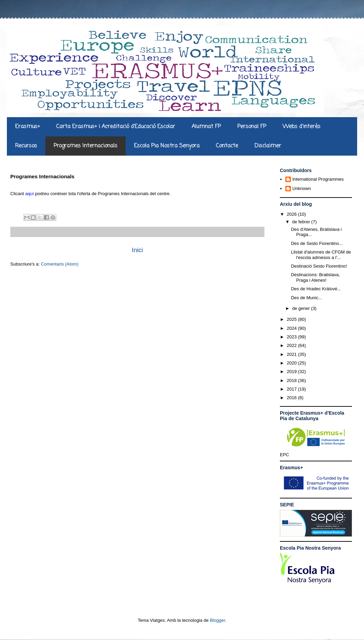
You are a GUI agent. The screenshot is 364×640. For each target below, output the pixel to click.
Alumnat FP (206, 127)
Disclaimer (268, 146)
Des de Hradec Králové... (316, 289)
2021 (292, 354)
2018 (292, 380)
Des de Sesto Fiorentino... (317, 243)
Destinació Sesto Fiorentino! (319, 266)
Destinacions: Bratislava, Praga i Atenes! (315, 277)
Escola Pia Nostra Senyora (167, 146)
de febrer (302, 222)
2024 (292, 328)
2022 (292, 345)
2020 (292, 363)
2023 (292, 337)
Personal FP (252, 127)
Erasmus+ (27, 127)
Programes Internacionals (86, 146)
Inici (137, 250)
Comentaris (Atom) (60, 264)
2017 (292, 389)
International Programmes (318, 179)
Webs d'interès (302, 127)
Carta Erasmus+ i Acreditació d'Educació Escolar (116, 127)
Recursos (26, 146)
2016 (292, 398)
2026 (292, 214)
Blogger (217, 620)
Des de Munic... (306, 298)
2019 (292, 372)
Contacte (227, 146)
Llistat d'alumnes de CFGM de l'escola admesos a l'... (321, 255)
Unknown (302, 188)
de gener (302, 308)
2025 (292, 319)
